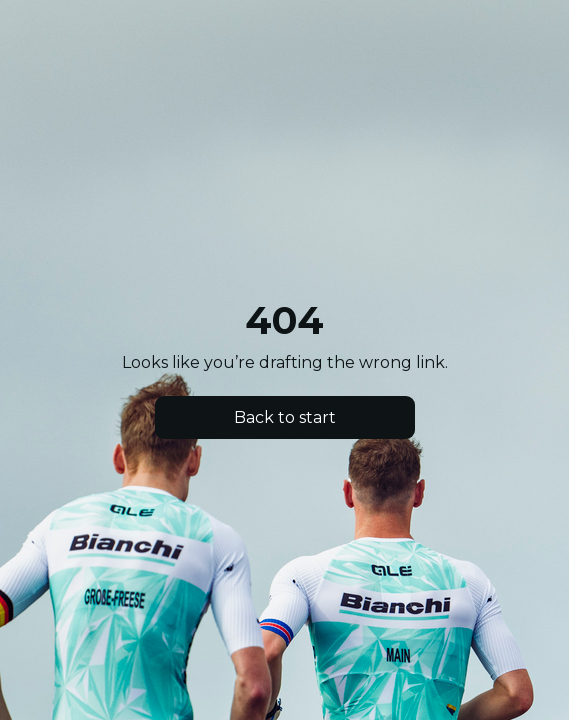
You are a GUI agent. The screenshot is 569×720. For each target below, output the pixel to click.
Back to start (285, 417)
